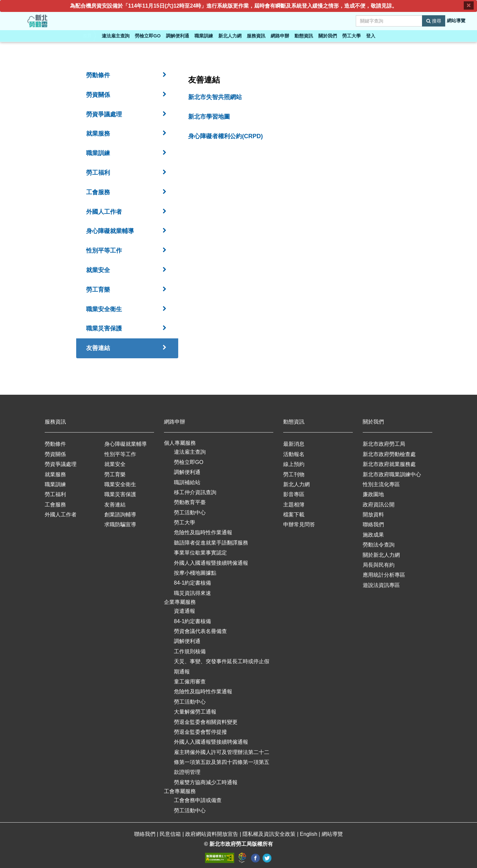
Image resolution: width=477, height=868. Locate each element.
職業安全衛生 (120, 484)
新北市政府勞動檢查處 (389, 454)
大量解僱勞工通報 (195, 712)
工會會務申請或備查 (198, 800)
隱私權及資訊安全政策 (270, 834)
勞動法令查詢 (379, 545)
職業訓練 (204, 36)
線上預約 (294, 464)
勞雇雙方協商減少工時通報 (206, 782)
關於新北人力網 (381, 555)
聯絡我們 (373, 524)
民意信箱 (171, 834)
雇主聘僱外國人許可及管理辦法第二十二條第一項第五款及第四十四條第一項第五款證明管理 (222, 762)
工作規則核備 (190, 651)
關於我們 (328, 36)
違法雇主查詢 (116, 36)
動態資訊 (304, 36)
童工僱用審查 (190, 682)
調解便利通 (178, 36)
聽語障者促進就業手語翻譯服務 (211, 543)
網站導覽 (456, 21)
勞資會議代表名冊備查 (200, 631)
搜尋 (434, 21)
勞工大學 (351, 36)
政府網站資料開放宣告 (212, 834)
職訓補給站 (187, 482)
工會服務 (55, 505)
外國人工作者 (61, 515)
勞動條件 (55, 444)
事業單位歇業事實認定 (200, 553)
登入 (371, 36)
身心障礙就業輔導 (126, 444)
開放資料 (373, 515)
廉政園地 (373, 494)
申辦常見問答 (299, 524)
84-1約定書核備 (192, 583)
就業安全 (115, 464)
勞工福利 (55, 494)
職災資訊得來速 (192, 593)
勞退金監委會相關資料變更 (206, 722)
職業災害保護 (120, 494)
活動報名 (294, 454)
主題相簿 (294, 505)
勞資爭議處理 (61, 464)
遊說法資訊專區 (381, 585)
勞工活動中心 (190, 513)
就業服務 (55, 474)
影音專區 (294, 494)
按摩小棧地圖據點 (195, 573)
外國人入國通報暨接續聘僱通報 (211, 563)
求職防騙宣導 (120, 524)
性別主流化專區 (381, 484)
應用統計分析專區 (384, 575)
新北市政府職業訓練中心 (392, 474)
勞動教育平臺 (190, 502)
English (309, 834)
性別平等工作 (120, 454)
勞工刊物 (294, 474)
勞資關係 (55, 454)
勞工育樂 (115, 474)
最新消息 (294, 444)
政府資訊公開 (379, 505)
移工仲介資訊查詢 (195, 492)
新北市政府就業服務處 (389, 464)
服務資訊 (256, 36)
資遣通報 (185, 611)
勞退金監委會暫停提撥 (200, 732)
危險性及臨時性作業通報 (203, 532)
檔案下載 (294, 515)
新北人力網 (230, 36)
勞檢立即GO (148, 36)
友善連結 (115, 505)
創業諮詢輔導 (120, 515)
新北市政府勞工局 (384, 444)
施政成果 (373, 535)
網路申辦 (280, 36)
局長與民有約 (379, 565)
